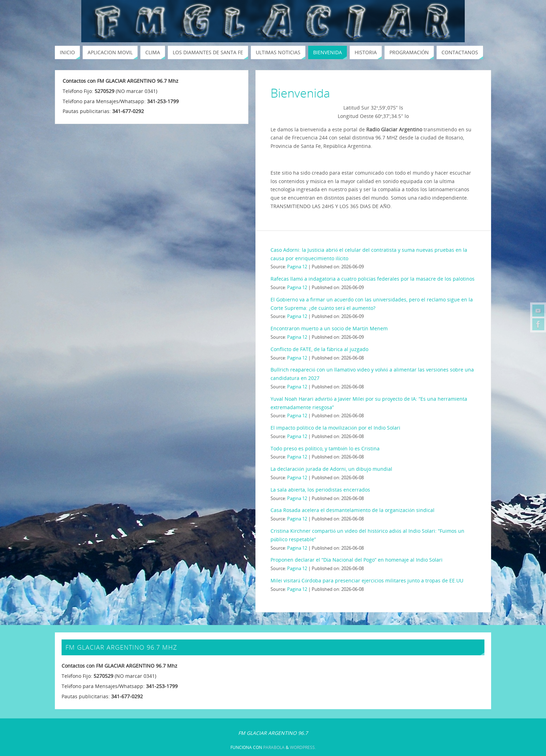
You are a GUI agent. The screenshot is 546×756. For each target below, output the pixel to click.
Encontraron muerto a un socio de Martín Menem (329, 328)
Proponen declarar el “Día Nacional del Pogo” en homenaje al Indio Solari (357, 560)
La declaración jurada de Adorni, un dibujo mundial (331, 469)
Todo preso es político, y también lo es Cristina (325, 448)
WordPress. (303, 747)
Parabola (274, 747)
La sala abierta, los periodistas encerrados (320, 490)
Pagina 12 (297, 267)
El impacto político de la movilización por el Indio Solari (335, 428)
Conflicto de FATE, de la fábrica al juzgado (319, 349)
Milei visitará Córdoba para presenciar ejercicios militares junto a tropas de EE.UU (367, 580)
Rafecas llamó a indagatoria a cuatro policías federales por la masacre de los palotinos (373, 279)
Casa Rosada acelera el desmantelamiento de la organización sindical (353, 510)
